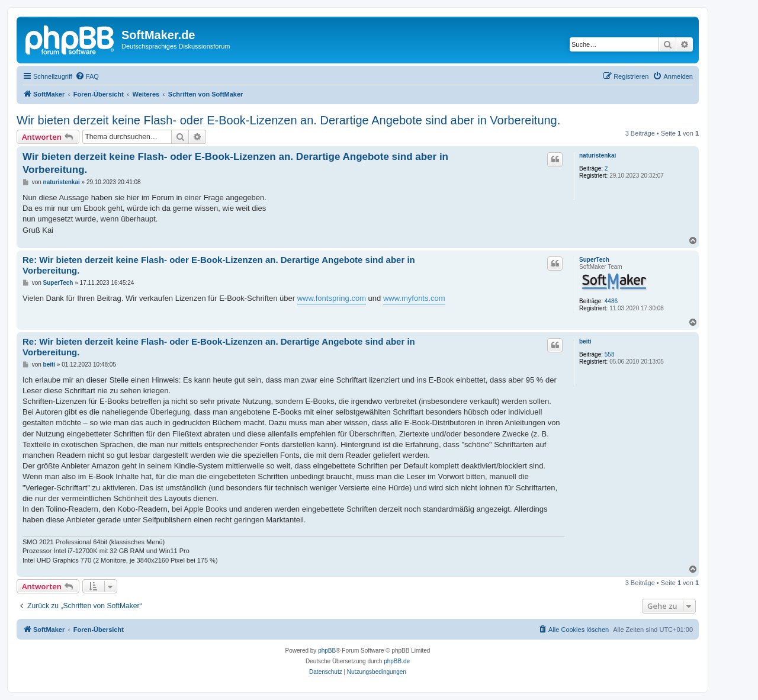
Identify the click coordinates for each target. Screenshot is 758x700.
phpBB (327, 651)
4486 (611, 301)
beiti (585, 341)
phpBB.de (397, 661)
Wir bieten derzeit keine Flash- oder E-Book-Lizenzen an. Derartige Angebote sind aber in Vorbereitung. (288, 120)
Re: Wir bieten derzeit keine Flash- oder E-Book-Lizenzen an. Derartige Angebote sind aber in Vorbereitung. (219, 265)
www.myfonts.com (414, 298)
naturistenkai (598, 155)
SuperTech (594, 260)
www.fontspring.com (332, 298)
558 (610, 354)
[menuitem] (87, 76)
